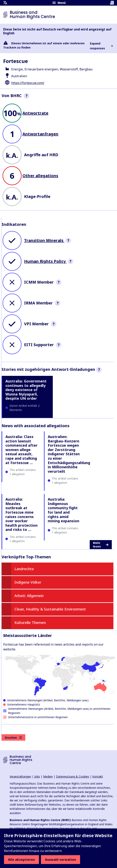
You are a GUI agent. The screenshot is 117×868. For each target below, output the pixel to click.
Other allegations (40, 176)
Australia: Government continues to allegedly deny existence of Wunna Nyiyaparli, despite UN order (26, 390)
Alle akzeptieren (21, 860)
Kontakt (98, 776)
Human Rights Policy (45, 261)
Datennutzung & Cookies (73, 776)
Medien (48, 776)
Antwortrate (35, 113)
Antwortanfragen (40, 134)
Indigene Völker (28, 582)
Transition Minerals (44, 240)
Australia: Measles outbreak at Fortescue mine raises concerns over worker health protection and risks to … (21, 514)
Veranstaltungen (20, 776)
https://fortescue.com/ (28, 83)
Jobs (37, 776)
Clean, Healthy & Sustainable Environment (50, 609)
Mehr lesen (101, 545)
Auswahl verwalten (61, 860)
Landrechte (24, 569)
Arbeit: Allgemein (29, 596)
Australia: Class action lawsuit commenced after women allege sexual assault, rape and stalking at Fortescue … (21, 450)
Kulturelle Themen (30, 623)
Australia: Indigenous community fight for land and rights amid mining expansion (64, 510)
